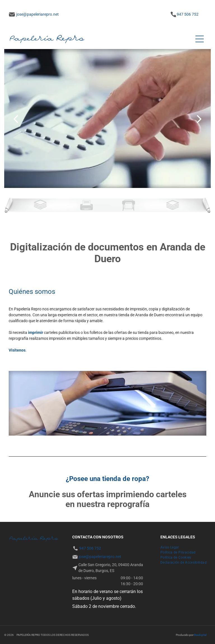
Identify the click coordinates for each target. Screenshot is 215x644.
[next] (199, 119)
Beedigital (200, 635)
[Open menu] (200, 39)
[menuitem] (170, 547)
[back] (16, 119)
